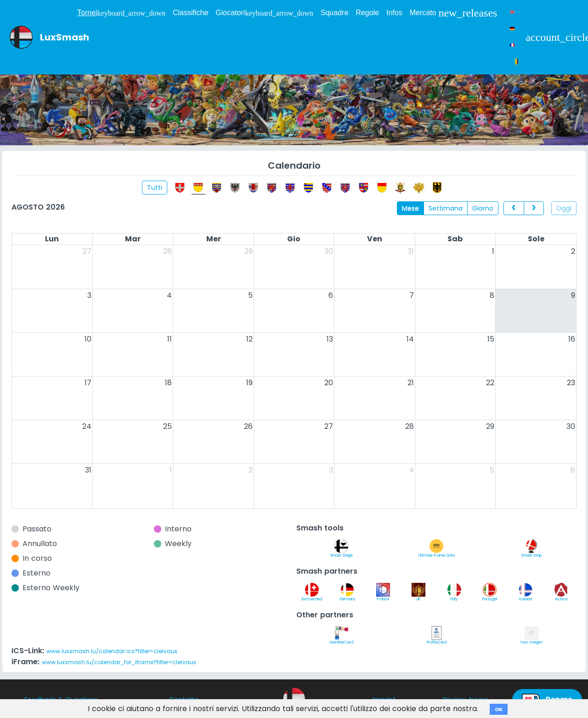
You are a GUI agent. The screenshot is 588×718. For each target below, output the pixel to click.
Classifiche (190, 13)
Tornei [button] (121, 13)
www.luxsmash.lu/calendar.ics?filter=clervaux (112, 651)
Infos (394, 13)
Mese (410, 208)
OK (499, 709)
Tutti (155, 188)
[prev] (514, 208)
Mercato (454, 13)
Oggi (564, 208)
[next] (534, 208)
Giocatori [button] (264, 13)
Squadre (335, 13)
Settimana (446, 208)
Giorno (483, 208)
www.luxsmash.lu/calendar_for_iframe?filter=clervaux (119, 662)
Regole (367, 13)
